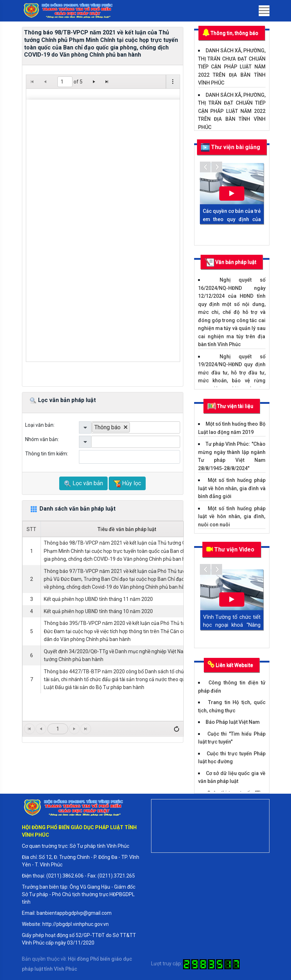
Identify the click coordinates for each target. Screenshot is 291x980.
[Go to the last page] (107, 82)
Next (217, 167)
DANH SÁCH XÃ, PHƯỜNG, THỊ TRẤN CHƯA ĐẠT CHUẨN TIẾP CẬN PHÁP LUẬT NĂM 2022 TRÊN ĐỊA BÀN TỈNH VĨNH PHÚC (232, 67)
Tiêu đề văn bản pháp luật (127, 529)
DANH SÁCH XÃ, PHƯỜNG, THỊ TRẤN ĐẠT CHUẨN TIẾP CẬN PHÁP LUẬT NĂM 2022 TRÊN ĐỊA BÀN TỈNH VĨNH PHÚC (232, 111)
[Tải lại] (177, 729)
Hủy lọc (127, 484)
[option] (111, 427)
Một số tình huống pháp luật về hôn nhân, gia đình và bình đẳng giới (232, 488)
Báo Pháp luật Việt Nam (233, 722)
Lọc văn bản (83, 484)
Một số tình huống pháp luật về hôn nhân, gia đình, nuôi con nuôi (232, 517)
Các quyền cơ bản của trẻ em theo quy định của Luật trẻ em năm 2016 (232, 219)
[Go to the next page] (94, 82)
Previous (205, 167)
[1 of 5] (65, 82)
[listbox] (135, 427)
